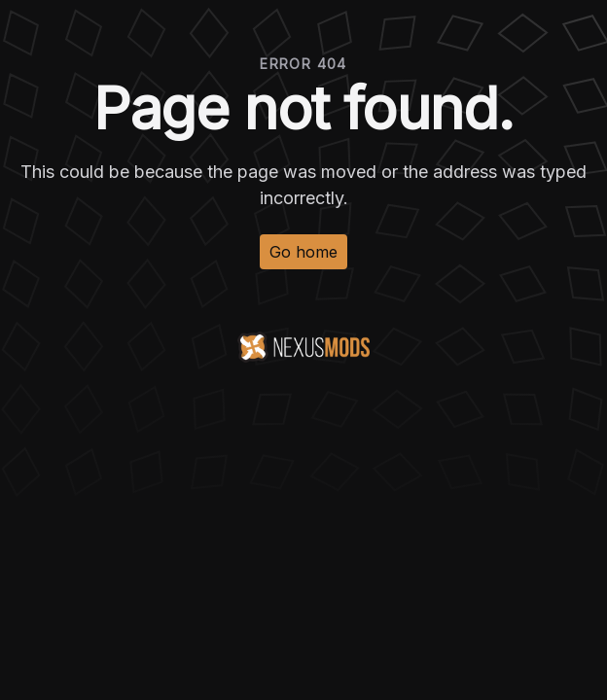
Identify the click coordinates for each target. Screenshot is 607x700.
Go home (303, 252)
